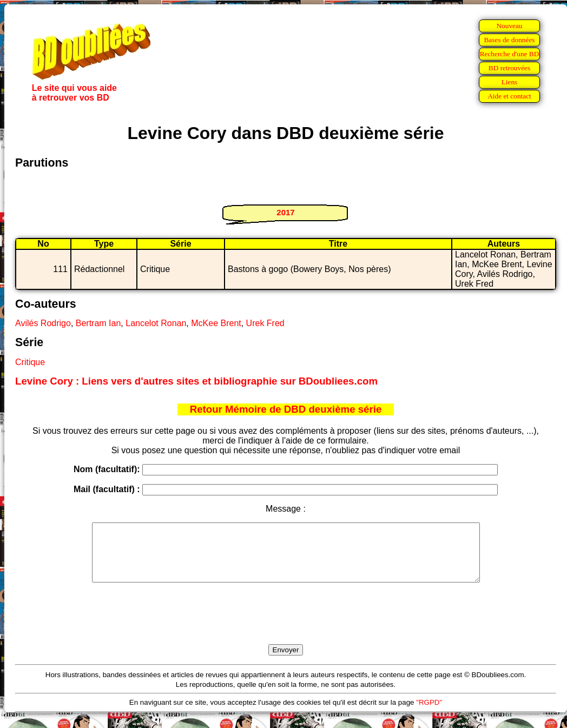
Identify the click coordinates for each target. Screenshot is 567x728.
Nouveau (509, 26)
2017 (285, 212)
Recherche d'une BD (510, 54)
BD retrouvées (509, 68)
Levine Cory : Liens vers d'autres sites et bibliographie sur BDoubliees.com (196, 381)
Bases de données (509, 40)
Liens (510, 82)
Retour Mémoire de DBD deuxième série (286, 409)
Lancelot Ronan (156, 323)
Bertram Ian (98, 323)
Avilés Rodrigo (43, 323)
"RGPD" (429, 714)
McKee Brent (216, 323)
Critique (30, 362)
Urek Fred (265, 323)
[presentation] (286, 626)
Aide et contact (509, 96)
